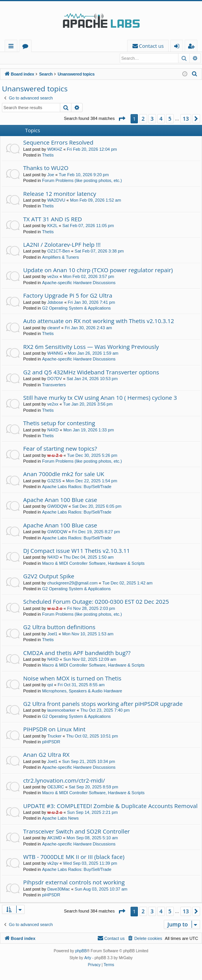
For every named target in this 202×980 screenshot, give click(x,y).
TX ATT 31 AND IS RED (53, 219)
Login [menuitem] (178, 47)
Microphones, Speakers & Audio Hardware (82, 691)
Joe (51, 175)
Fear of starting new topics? (60, 449)
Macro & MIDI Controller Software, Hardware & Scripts (93, 564)
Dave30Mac (59, 889)
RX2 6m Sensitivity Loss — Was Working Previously (91, 347)
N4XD (53, 430)
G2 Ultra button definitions (59, 627)
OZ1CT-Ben (59, 251)
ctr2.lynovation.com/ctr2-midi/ (64, 781)
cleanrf (53, 328)
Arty (88, 958)
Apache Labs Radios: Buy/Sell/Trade (77, 487)
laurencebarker (61, 711)
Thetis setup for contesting (59, 423)
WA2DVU (56, 200)
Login (14, 58)
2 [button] (143, 119)
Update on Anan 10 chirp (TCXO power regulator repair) (98, 270)
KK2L (52, 226)
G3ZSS (54, 481)
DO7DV (54, 379)
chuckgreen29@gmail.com (72, 583)
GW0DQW (57, 507)
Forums (27, 47)
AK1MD (54, 838)
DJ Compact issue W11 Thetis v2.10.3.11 (76, 551)
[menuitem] (148, 46)
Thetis (48, 155)
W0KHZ (55, 150)
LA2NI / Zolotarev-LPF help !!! (62, 245)
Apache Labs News (60, 818)
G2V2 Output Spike (49, 576)
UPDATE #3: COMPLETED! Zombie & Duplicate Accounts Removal (110, 806)
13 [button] (186, 119)
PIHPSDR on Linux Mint (54, 729)
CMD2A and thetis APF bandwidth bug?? (77, 653)
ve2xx (53, 277)
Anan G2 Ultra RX (46, 755)
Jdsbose (55, 303)
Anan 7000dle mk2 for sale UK (64, 474)
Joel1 (52, 634)
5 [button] (170, 119)
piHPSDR (51, 742)
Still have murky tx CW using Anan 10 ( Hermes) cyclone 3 (100, 398)
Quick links (13, 47)
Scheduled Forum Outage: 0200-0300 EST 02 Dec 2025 (96, 602)
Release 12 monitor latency (60, 194)
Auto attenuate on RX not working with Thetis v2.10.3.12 (99, 321)
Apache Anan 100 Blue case (60, 500)
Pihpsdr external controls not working (74, 882)
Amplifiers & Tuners (60, 258)
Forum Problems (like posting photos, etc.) (82, 181)
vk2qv (53, 864)
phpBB (81, 951)
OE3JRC (55, 787)
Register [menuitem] (193, 47)
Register (40, 58)
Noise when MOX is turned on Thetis (72, 679)
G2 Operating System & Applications (76, 308)
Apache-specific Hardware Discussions (79, 283)
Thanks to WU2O (46, 168)
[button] (122, 119)
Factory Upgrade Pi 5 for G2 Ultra (68, 296)
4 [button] (161, 119)
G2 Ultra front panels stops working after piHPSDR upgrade (103, 704)
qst (50, 685)
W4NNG (55, 354)
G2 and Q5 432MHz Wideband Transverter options (91, 372)
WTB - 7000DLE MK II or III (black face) (74, 857)
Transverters (54, 385)
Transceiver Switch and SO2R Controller (76, 832)
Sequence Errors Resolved (58, 143)
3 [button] (152, 119)
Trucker (54, 736)
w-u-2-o (55, 456)
